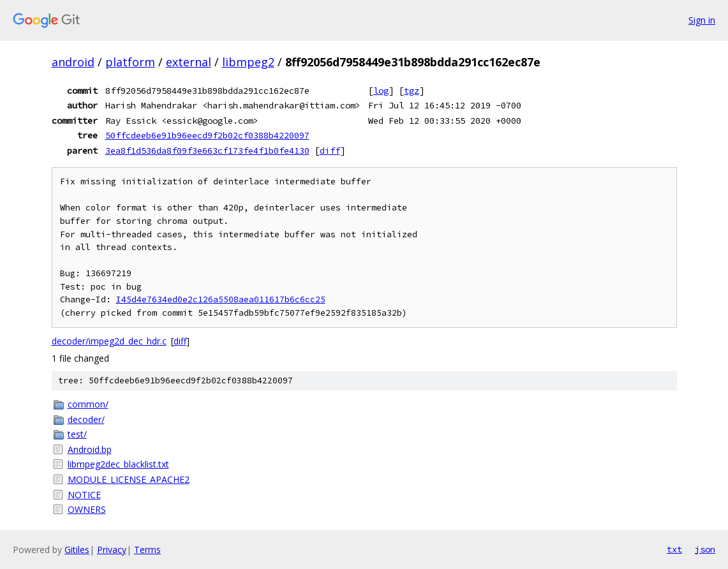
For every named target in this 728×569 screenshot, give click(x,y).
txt (674, 549)
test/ (77, 434)
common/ (88, 404)
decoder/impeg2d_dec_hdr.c (109, 341)
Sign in (702, 20)
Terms (147, 550)
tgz (412, 91)
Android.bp (90, 449)
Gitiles (77, 550)
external (189, 62)
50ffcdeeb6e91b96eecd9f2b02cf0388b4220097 (207, 135)
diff (330, 151)
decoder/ (86, 419)
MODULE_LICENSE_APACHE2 (129, 479)
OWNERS (87, 509)
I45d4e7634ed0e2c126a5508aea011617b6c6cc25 (221, 299)
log (381, 91)
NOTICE (84, 495)
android (73, 62)
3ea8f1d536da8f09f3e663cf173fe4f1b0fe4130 (207, 151)
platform (130, 62)
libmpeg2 (248, 62)
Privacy (112, 550)
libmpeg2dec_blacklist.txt (118, 464)
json (705, 549)
